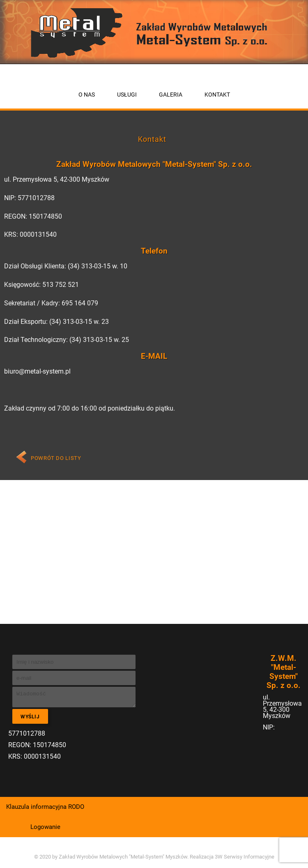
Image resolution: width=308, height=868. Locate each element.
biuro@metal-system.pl (37, 371)
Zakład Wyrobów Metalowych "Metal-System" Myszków (123, 857)
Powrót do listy (56, 458)
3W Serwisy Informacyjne (245, 857)
